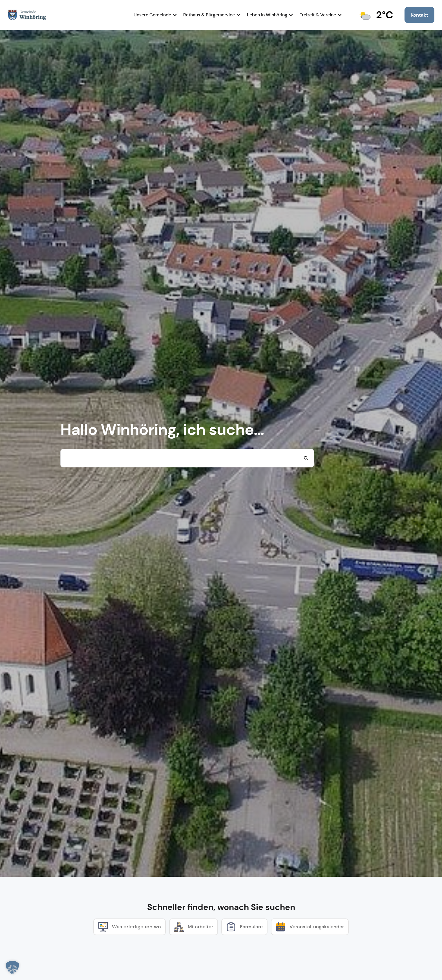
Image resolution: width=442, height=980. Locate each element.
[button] (12, 968)
